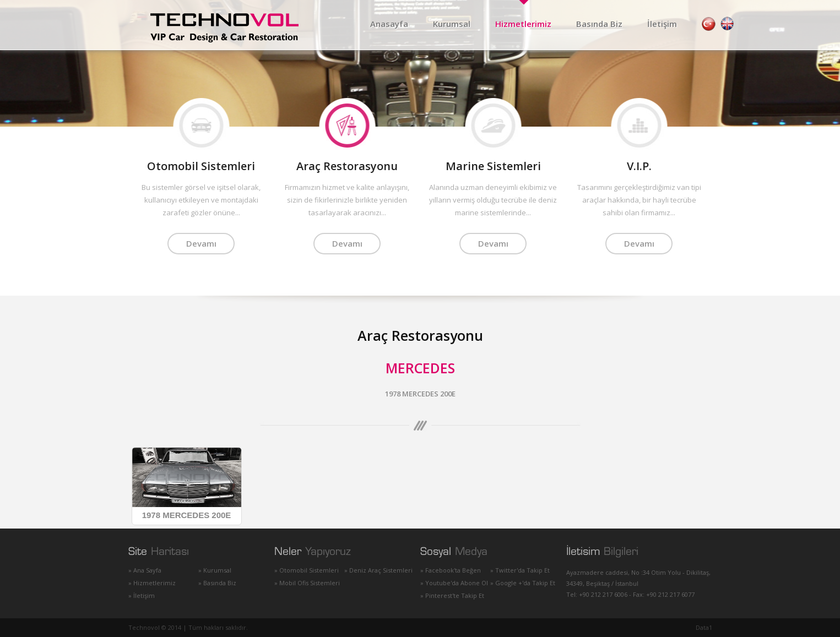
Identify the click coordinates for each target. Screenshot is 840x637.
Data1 (704, 627)
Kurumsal (452, 24)
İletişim (662, 24)
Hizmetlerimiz (523, 24)
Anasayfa (389, 24)
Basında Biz (599, 24)
